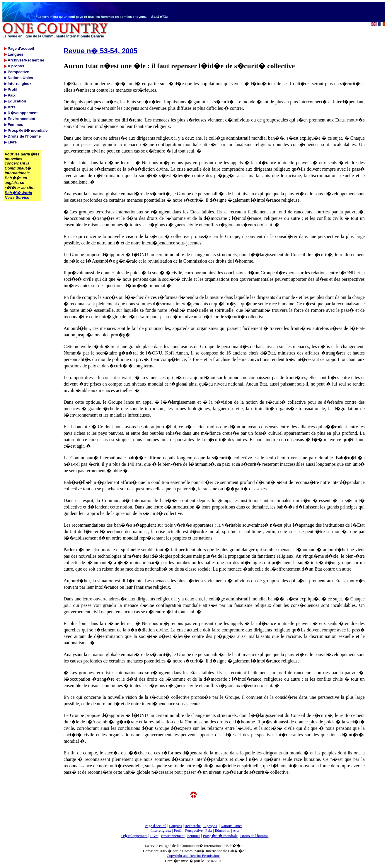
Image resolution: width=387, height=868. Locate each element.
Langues (175, 826)
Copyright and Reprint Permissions (193, 856)
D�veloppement (134, 836)
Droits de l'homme (254, 836)
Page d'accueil (156, 826)
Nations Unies (231, 826)
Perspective (194, 830)
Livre (154, 836)
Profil (178, 830)
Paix (209, 830)
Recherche (193, 826)
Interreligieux (161, 830)
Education (223, 830)
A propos (210, 826)
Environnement (173, 836)
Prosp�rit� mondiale (220, 836)
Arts (236, 830)
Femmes (194, 836)
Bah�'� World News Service (18, 195)
